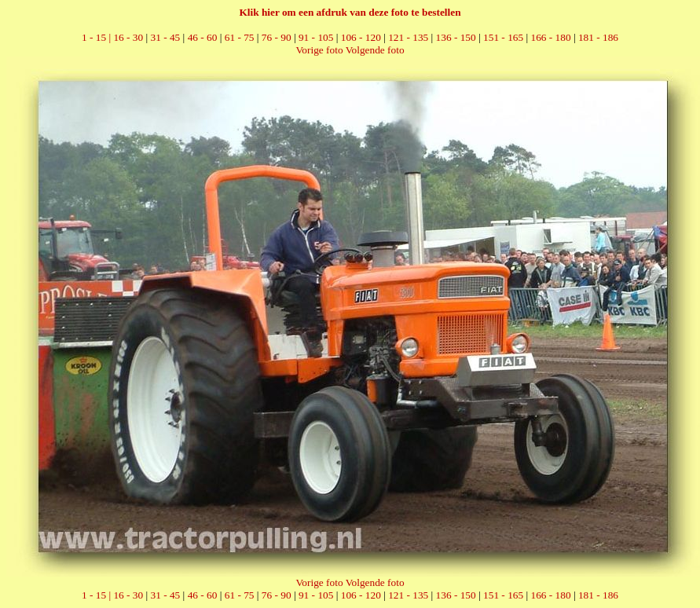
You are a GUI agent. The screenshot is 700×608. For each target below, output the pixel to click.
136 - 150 (456, 37)
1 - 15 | (97, 37)
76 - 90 (277, 37)
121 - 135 (408, 37)
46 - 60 (203, 37)
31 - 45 (166, 37)
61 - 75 (240, 37)
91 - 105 (316, 37)
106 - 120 (361, 37)
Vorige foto (319, 50)
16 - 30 (128, 37)
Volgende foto (375, 50)
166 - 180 (550, 37)
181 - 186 (598, 37)
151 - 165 (503, 37)
